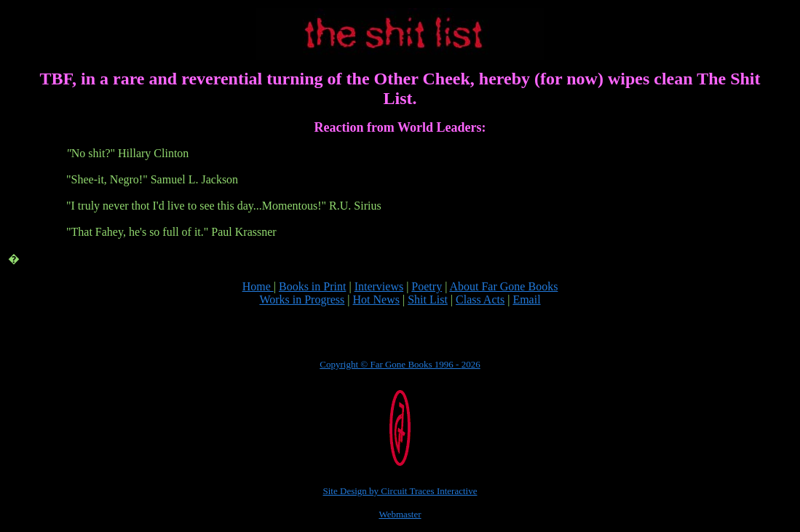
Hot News (376, 299)
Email (526, 299)
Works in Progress (302, 299)
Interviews (379, 286)
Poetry (427, 286)
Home (258, 286)
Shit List (428, 299)
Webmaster (400, 514)
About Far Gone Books (503, 286)
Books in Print (312, 286)
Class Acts (480, 299)
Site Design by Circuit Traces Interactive (400, 491)
